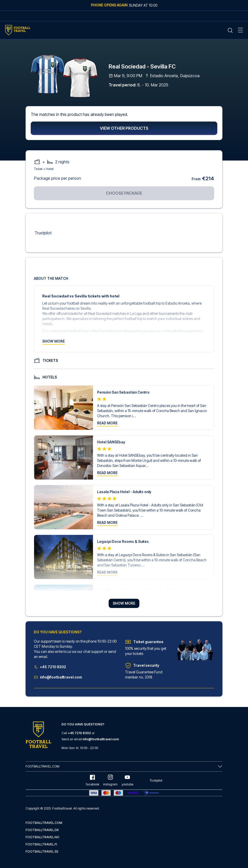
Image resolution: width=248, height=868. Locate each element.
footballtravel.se (42, 851)
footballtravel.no (43, 837)
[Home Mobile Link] (18, 30)
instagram (110, 780)
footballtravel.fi (41, 844)
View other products (124, 128)
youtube (127, 780)
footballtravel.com (44, 823)
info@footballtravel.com (58, 677)
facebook (92, 780)
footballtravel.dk (42, 830)
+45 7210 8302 (50, 667)
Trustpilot (43, 233)
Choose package (124, 193)
